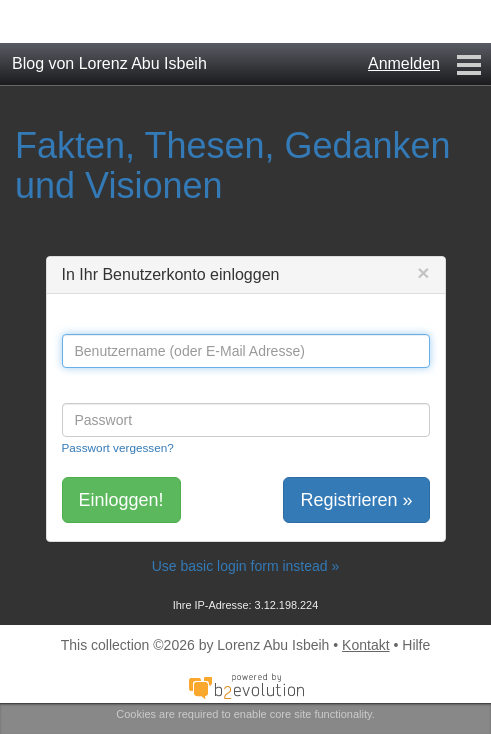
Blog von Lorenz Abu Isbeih (109, 63)
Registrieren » (356, 500)
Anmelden (404, 63)
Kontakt (365, 645)
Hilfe (416, 645)
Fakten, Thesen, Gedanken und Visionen (233, 165)
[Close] (423, 272)
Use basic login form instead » (246, 566)
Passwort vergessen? (118, 447)
